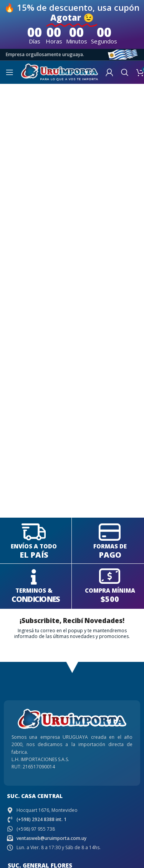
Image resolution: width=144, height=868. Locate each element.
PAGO (110, 555)
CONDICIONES (36, 599)
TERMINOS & (34, 590)
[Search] (125, 72)
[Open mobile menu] (10, 72)
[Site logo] (60, 72)
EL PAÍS (34, 555)
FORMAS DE (110, 546)
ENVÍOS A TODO (34, 546)
